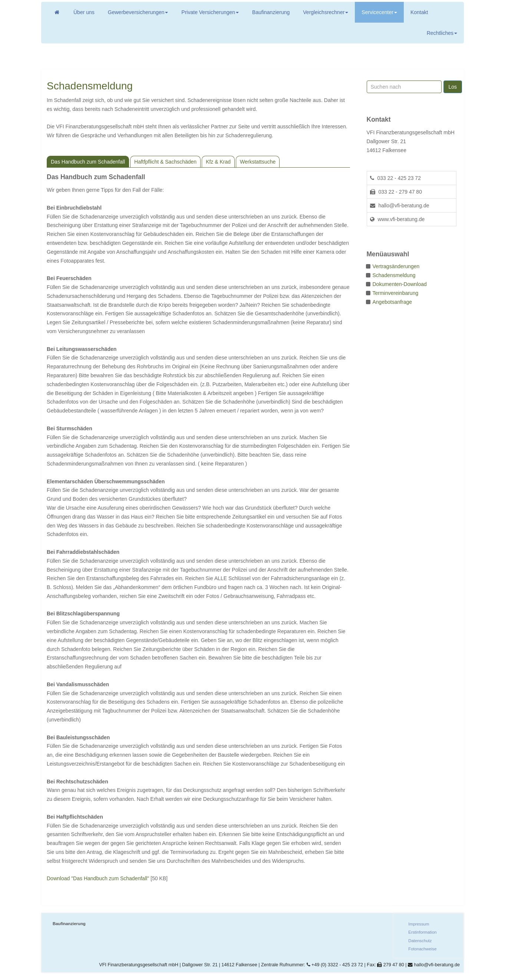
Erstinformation (422, 932)
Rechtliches (442, 33)
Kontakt (419, 12)
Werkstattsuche (258, 162)
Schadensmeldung (394, 275)
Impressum (419, 924)
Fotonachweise (422, 949)
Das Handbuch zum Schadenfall (88, 162)
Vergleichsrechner (326, 12)
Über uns (84, 12)
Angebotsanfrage (392, 302)
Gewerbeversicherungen (138, 12)
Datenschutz (420, 941)
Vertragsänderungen (396, 266)
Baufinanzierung (271, 12)
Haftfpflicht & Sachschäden (165, 162)
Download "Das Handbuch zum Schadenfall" (98, 878)
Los (453, 87)
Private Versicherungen (210, 12)
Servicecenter (379, 12)
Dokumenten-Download (400, 284)
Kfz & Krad (218, 162)
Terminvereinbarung (396, 293)
